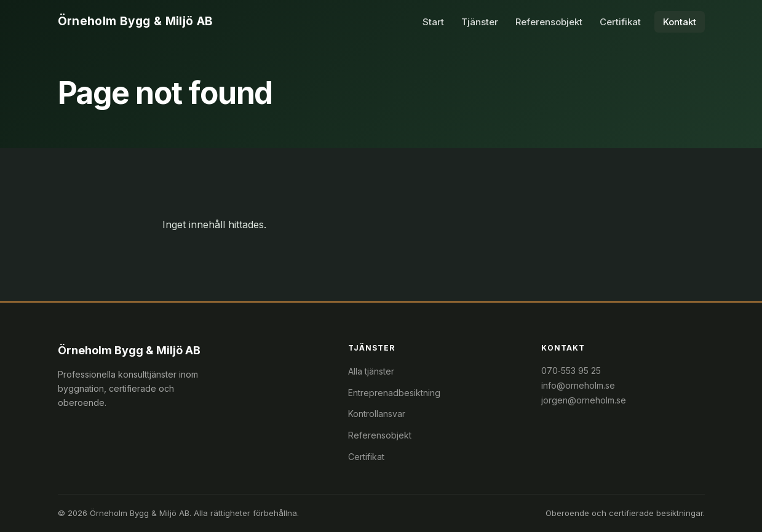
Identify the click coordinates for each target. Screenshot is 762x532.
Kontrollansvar (377, 414)
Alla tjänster (371, 371)
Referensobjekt (549, 22)
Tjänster (480, 22)
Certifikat (620, 22)
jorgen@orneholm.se (584, 400)
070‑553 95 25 (571, 371)
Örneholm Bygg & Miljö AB (136, 21)
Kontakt (680, 22)
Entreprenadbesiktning (394, 393)
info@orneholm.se (578, 385)
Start (433, 22)
